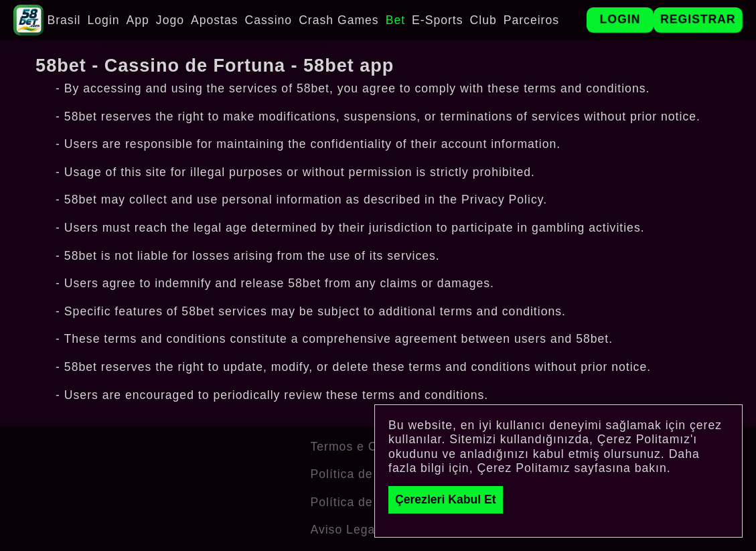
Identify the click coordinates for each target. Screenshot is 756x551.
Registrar (698, 19)
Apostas (215, 20)
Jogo (170, 20)
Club (483, 20)
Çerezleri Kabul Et (446, 499)
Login (103, 20)
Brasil (64, 20)
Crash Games (339, 20)
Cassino (269, 20)
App (138, 20)
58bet (313, 88)
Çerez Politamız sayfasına (553, 468)
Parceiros (531, 20)
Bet (395, 20)
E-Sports (437, 20)
